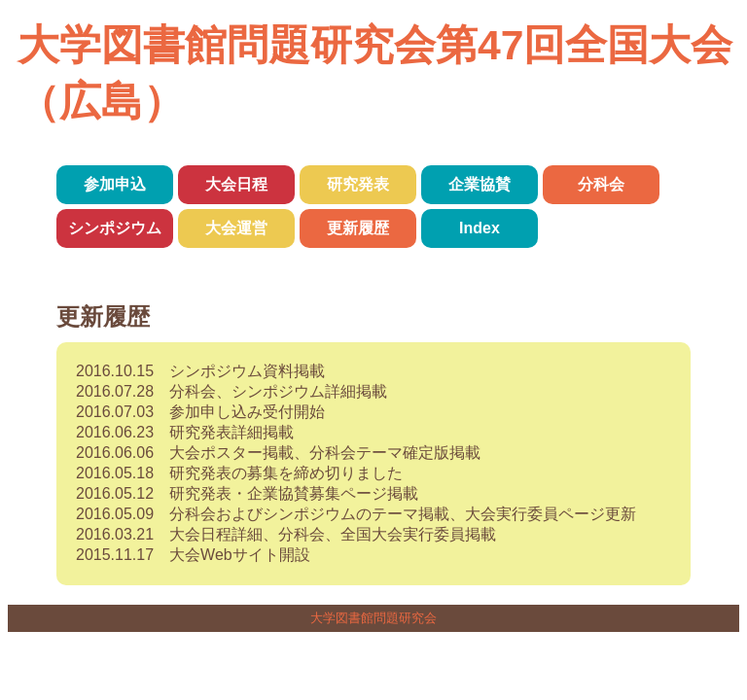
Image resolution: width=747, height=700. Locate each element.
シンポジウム (115, 228)
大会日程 (236, 184)
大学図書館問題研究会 (373, 618)
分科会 (601, 184)
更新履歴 (358, 228)
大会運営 (236, 228)
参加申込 (115, 184)
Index (480, 228)
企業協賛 (480, 184)
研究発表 (358, 184)
